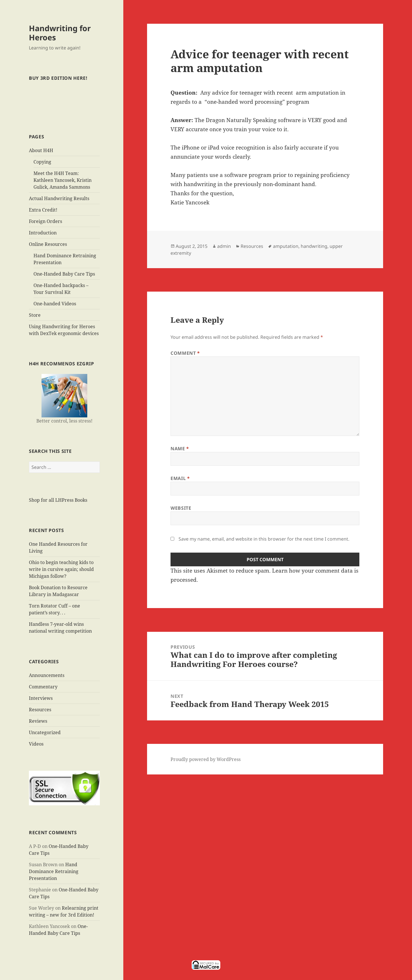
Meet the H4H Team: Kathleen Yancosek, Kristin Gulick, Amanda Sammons (63, 180)
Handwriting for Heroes (60, 33)
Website (181, 508)
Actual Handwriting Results (59, 198)
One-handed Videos (55, 304)
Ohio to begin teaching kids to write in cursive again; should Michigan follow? (61, 569)
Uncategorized (45, 732)
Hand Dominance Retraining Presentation (54, 871)
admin (224, 246)
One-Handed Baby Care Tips (64, 274)
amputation (286, 246)
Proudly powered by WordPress (206, 759)
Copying (42, 162)
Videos (36, 744)
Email (180, 478)
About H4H (41, 150)
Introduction (43, 233)
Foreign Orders (45, 221)
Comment (185, 353)
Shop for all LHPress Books (58, 500)
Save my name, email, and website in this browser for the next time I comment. (264, 539)
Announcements (47, 675)
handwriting (314, 246)
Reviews (38, 721)
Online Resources (48, 244)
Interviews (41, 698)
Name (180, 449)
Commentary (43, 687)
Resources (40, 710)
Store (35, 315)
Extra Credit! (43, 210)
